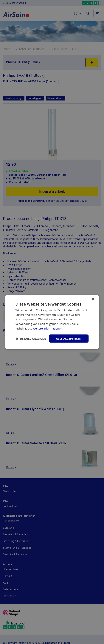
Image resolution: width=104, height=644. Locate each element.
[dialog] (52, 322)
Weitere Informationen (48, 328)
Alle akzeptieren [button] (69, 338)
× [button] (93, 299)
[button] (31, 339)
